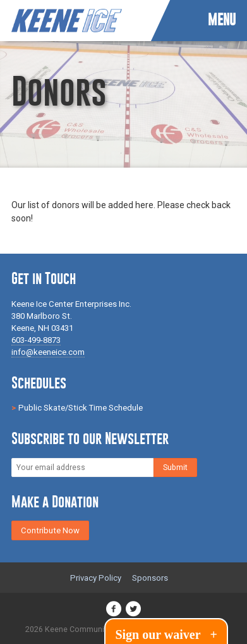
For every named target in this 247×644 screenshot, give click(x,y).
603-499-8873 (36, 340)
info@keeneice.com (48, 352)
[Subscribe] (175, 468)
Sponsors (150, 578)
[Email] (82, 468)
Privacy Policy (96, 578)
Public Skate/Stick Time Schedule (81, 408)
